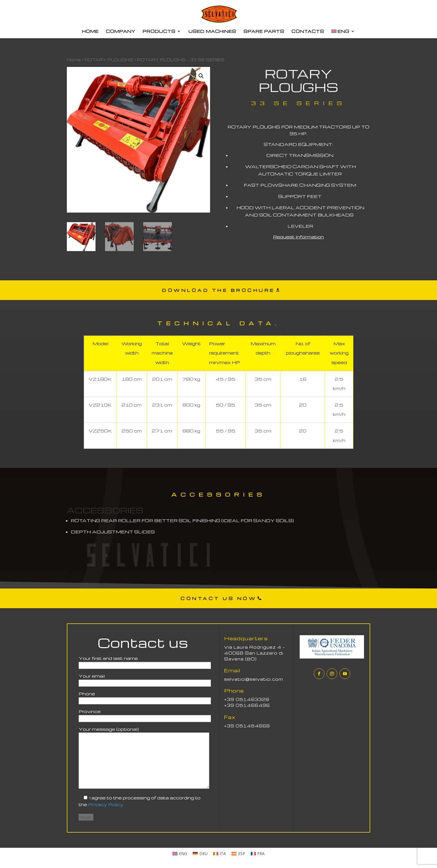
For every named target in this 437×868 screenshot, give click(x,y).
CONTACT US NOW (219, 598)
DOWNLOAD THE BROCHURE (219, 290)
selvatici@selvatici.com (254, 679)
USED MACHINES (212, 31)
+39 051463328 (247, 699)
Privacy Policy (106, 804)
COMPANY (121, 31)
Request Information (298, 237)
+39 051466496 (247, 705)
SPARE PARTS (264, 31)
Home (74, 60)
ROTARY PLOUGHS (109, 60)
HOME (90, 31)
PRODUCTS (159, 31)
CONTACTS (308, 31)
